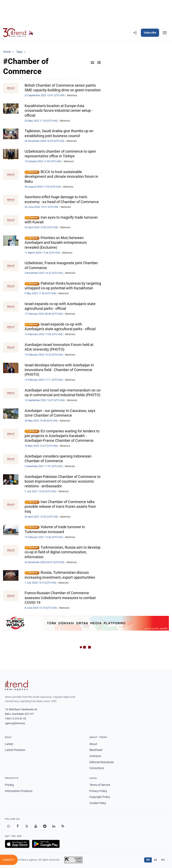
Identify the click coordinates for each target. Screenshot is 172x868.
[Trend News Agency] (16, 685)
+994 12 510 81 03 (15, 719)
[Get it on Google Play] (46, 844)
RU (163, 860)
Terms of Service (100, 785)
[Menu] (165, 33)
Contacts (95, 756)
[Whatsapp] (9, 826)
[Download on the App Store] (17, 844)
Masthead (96, 750)
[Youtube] (36, 826)
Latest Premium (15, 750)
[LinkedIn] (54, 826)
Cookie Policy (98, 803)
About (93, 744)
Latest (9, 744)
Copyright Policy (100, 797)
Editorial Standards (102, 762)
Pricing (9, 785)
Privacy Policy (98, 791)
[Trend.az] (18, 33)
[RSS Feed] (63, 826)
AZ (156, 860)
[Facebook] (18, 826)
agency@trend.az (15, 723)
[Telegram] (45, 826)
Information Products (19, 791)
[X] (27, 826)
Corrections (97, 768)
